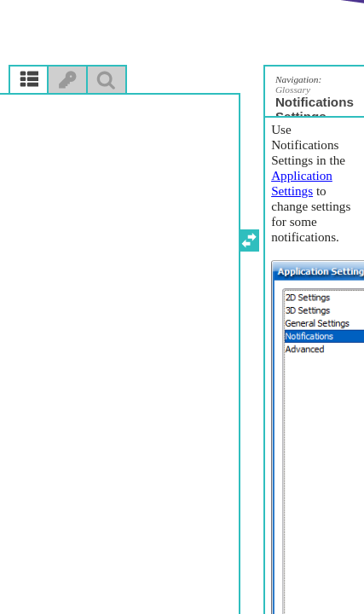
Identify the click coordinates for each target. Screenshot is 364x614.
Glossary (293, 90)
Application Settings (302, 183)
